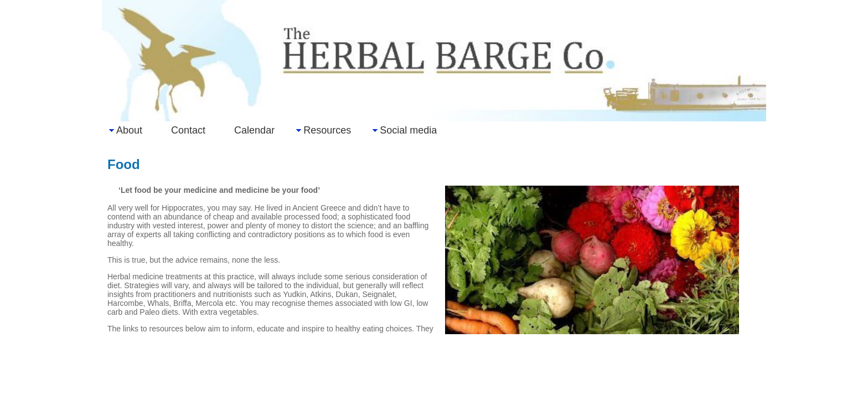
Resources (327, 130)
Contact (188, 130)
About (129, 130)
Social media (408, 130)
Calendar (254, 130)
